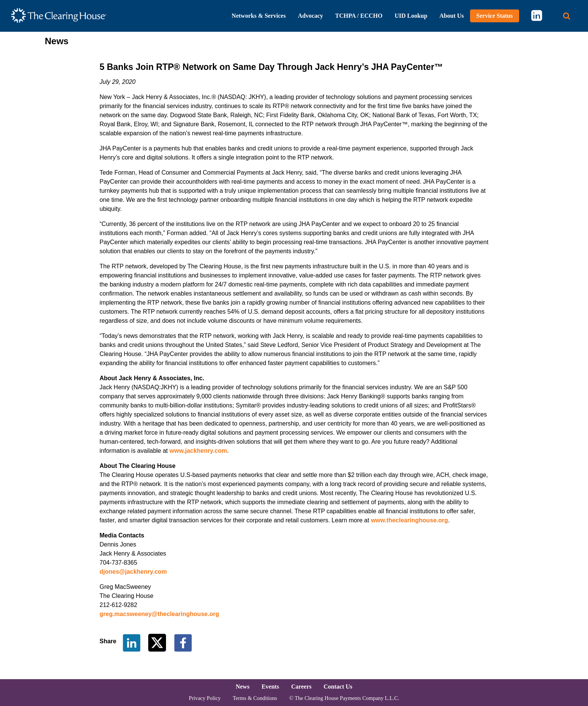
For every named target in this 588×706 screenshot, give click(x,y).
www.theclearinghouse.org (410, 520)
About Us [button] (451, 16)
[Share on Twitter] (158, 642)
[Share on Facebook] (183, 642)
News (242, 687)
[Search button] (567, 16)
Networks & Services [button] (259, 16)
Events (270, 687)
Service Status (495, 16)
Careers (301, 687)
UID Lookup (411, 16)
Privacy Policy (205, 698)
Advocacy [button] (311, 16)
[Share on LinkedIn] (132, 642)
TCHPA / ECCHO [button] (359, 16)
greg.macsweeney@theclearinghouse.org (159, 614)
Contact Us (338, 687)
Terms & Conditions (255, 698)
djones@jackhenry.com (133, 572)
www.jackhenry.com (198, 451)
